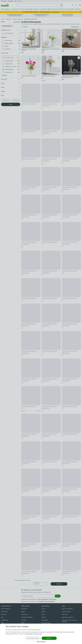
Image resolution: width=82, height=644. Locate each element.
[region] (41, 634)
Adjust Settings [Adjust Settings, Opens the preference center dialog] (41, 642)
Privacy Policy (38, 634)
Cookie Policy (29, 634)
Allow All (49, 638)
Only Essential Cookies (33, 638)
